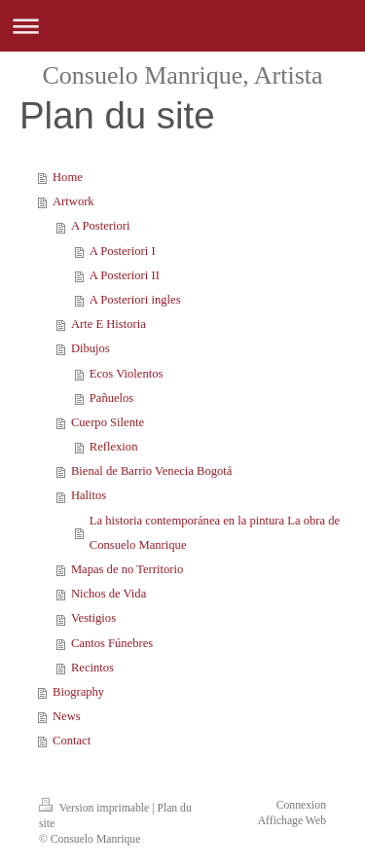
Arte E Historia (109, 324)
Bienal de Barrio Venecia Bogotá (152, 471)
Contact (72, 741)
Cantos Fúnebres (112, 643)
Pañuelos (111, 398)
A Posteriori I (123, 251)
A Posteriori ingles (135, 300)
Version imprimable (95, 808)
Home (68, 177)
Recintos (92, 668)
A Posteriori (101, 226)
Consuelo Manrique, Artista (182, 75)
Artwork (73, 201)
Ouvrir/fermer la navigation (182, 26)
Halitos (89, 495)
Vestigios (93, 618)
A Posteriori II (125, 275)
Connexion (301, 805)
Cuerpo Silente (108, 422)
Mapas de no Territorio (127, 569)
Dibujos (91, 348)
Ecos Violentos (127, 374)
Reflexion (114, 447)
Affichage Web (292, 821)
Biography (78, 692)
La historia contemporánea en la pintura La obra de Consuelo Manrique (215, 533)
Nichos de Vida (109, 594)
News (67, 716)
